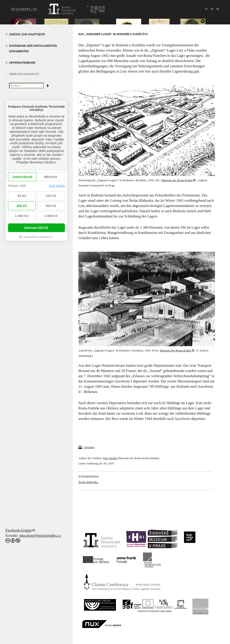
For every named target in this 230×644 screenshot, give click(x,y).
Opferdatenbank (22, 63)
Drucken (86, 447)
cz (206, 9)
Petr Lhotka (110, 458)
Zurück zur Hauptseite (27, 34)
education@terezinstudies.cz (40, 535)
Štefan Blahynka (88, 482)
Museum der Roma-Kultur (177, 180)
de (218, 9)
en (212, 9)
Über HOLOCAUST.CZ (24, 74)
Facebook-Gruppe (19, 530)
